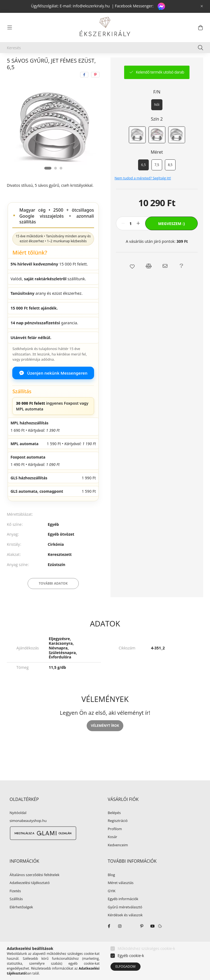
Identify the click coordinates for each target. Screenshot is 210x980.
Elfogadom (126, 966)
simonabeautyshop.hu (28, 833)
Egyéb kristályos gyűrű (114, 64)
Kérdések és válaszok (125, 928)
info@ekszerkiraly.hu (91, 6)
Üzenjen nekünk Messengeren (53, 386)
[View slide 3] (61, 181)
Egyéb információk (123, 912)
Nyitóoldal (18, 826)
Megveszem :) (171, 236)
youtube (153, 939)
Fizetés (15, 904)
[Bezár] (202, 6)
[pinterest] (95, 87)
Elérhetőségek (21, 920)
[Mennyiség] (131, 236)
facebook (109, 939)
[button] (132, 279)
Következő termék (186, 64)
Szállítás (16, 912)
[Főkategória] (16, 64)
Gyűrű (78, 64)
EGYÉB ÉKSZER (49, 64)
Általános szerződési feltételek (34, 888)
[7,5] (157, 178)
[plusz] (138, 236)
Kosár (113, 850)
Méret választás (121, 896)
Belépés (114, 826)
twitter (131, 939)
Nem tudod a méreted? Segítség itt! (143, 191)
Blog (111, 888)
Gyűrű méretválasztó (125, 920)
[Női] (157, 118)
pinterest (142, 939)
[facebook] (84, 87)
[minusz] (123, 236)
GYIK (112, 904)
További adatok (53, 596)
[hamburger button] (10, 28)
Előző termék (154, 64)
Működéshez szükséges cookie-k (146, 948)
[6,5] (143, 178)
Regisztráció (118, 834)
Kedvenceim (118, 858)
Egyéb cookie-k (131, 956)
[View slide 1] (48, 181)
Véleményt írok (105, 738)
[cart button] (200, 28)
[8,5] (170, 178)
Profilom (115, 842)
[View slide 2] (56, 181)
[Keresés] (105, 48)
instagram (120, 939)
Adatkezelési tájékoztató (30, 896)
